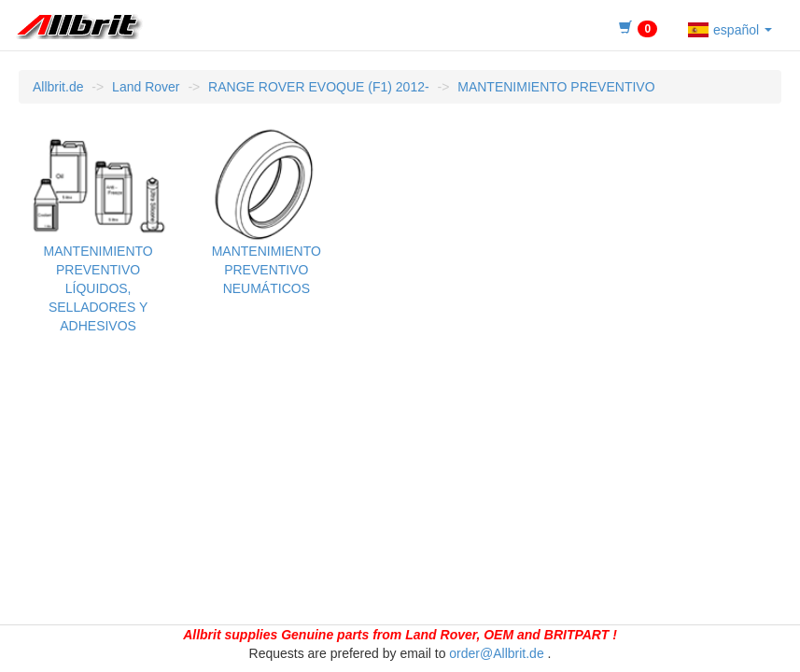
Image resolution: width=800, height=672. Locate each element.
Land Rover (146, 87)
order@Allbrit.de (496, 653)
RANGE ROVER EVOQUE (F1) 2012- (319, 87)
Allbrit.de (58, 87)
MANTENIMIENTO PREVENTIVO (556, 87)
